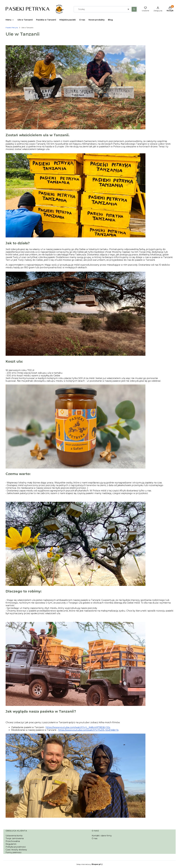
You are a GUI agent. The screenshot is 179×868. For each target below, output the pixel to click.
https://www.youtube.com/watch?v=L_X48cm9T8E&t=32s (78, 727)
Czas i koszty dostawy (16, 850)
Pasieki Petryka (12, 28)
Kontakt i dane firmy (102, 836)
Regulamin (11, 844)
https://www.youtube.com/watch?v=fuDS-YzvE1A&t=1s (88, 730)
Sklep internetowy (89, 864)
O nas (95, 838)
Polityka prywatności (16, 847)
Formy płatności (13, 852)
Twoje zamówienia (15, 838)
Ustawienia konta (14, 836)
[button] (134, 9)
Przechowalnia (13, 841)
